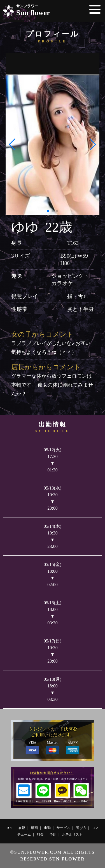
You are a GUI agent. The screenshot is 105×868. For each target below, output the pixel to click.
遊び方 (81, 828)
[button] (12, 145)
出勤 (47, 828)
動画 (34, 828)
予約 (53, 835)
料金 (40, 835)
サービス (63, 828)
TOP (9, 828)
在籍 (22, 828)
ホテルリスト (72, 835)
